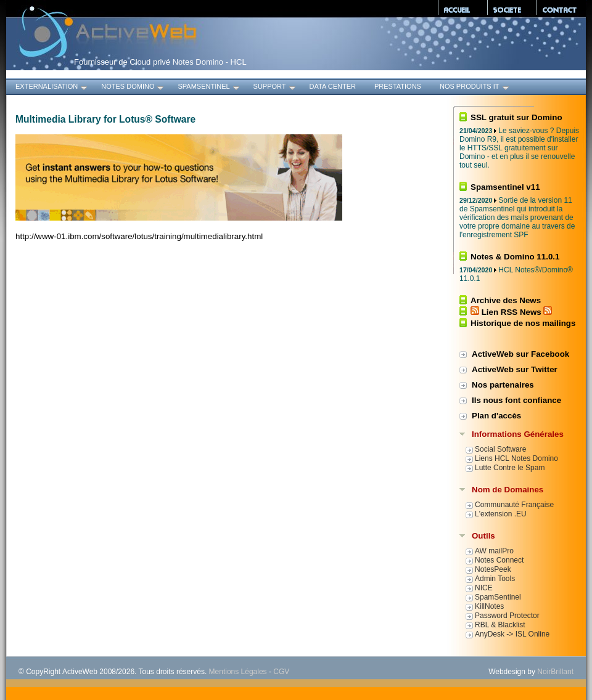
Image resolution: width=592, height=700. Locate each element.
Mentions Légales (238, 672)
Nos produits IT (475, 88)
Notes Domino (133, 88)
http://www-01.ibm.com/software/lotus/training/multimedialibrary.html (139, 236)
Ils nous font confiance (516, 400)
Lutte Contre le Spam (510, 468)
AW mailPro (494, 551)
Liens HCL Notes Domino (516, 458)
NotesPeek (493, 569)
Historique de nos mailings (523, 323)
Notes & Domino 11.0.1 (515, 257)
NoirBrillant (555, 672)
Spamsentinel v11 (505, 187)
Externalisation (52, 88)
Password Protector (507, 616)
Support (275, 88)
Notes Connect (499, 560)
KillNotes (489, 606)
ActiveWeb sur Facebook (520, 354)
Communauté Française (514, 505)
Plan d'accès (496, 416)
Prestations (398, 86)
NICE (484, 588)
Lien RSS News (511, 312)
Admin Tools (495, 579)
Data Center (333, 86)
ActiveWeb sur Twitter (515, 369)
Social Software (500, 449)
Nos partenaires (503, 385)
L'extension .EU (501, 514)
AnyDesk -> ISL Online (512, 634)
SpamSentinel (209, 88)
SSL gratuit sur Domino (516, 117)
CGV (281, 672)
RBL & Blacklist (500, 625)
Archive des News (506, 300)
